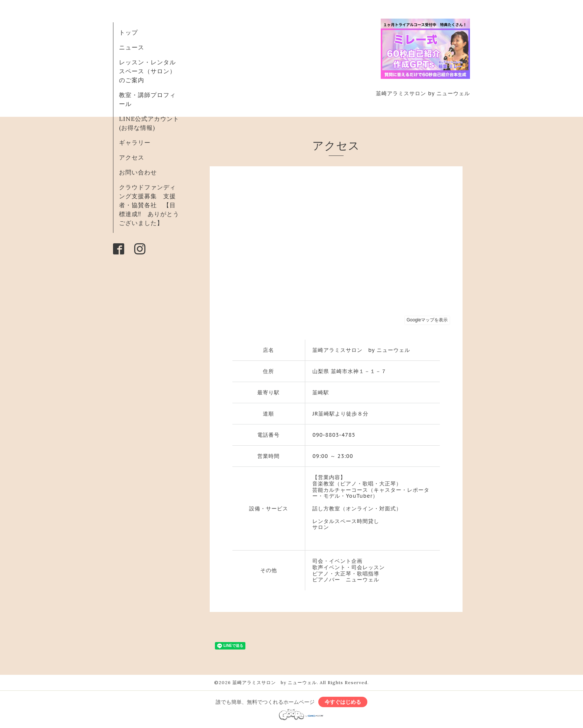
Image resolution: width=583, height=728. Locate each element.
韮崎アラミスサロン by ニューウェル (275, 682)
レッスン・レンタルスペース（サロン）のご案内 (147, 71)
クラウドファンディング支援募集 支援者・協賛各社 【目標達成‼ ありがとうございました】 (149, 205)
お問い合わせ (138, 172)
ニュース (132, 47)
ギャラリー (135, 142)
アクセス (132, 157)
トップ (128, 32)
